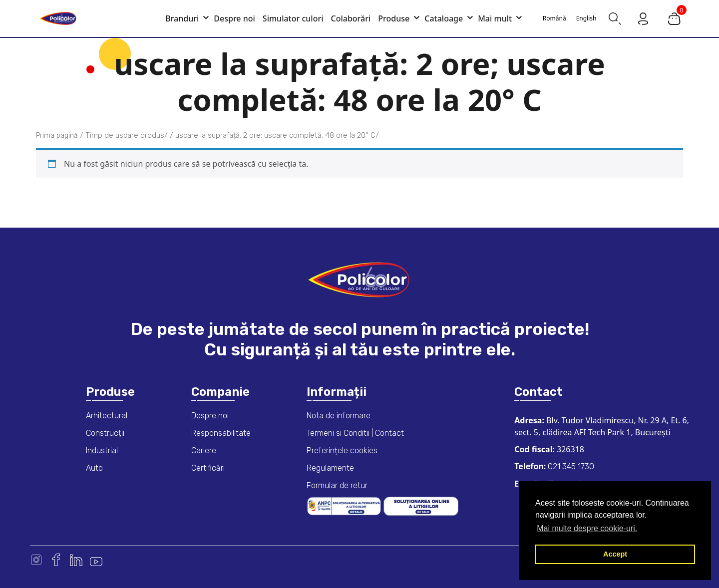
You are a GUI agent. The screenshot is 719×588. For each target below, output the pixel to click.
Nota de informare (339, 416)
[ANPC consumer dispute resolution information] (345, 505)
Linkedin (76, 560)
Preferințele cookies (342, 450)
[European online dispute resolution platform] (421, 505)
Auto (94, 468)
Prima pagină (57, 136)
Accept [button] (615, 554)
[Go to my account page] (643, 18)
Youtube (96, 560)
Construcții (105, 433)
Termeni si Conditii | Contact (355, 433)
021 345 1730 (570, 466)
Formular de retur (337, 485)
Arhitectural (107, 416)
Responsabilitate (221, 433)
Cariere (204, 450)
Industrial (102, 450)
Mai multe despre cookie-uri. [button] (587, 528)
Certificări (208, 468)
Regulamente (330, 468)
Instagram (36, 560)
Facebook (56, 560)
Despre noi (210, 416)
